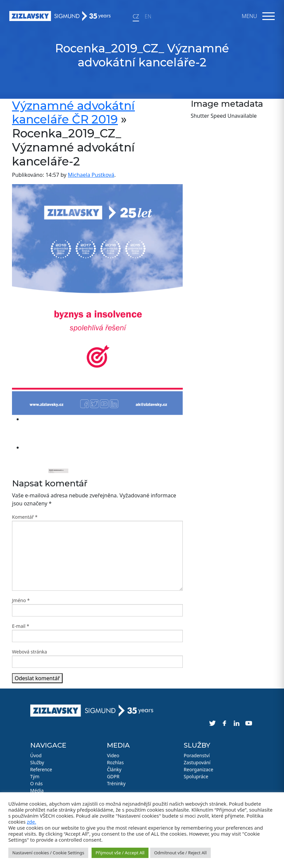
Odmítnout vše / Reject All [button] (180, 853)
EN (148, 16)
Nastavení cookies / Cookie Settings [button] (48, 853)
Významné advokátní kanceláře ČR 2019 (73, 113)
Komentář (25, 517)
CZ (136, 16)
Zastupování (197, 762)
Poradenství (197, 755)
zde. (31, 822)
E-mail (21, 626)
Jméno (21, 600)
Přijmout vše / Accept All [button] (120, 853)
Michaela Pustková (91, 175)
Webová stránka (29, 652)
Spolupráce (196, 776)
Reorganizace (199, 769)
